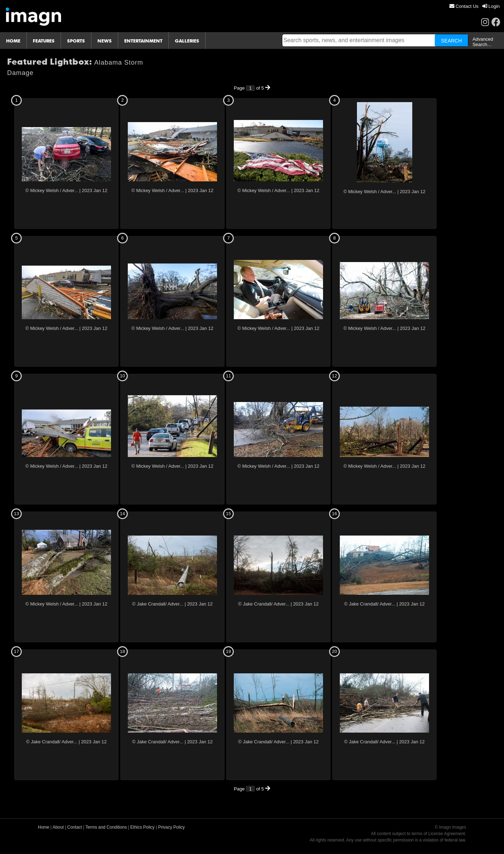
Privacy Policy (172, 827)
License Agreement (447, 834)
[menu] (475, 6)
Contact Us (464, 6)
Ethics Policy (142, 827)
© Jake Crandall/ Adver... (158, 604)
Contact (74, 827)
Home (44, 827)
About (58, 827)
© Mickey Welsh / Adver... (52, 190)
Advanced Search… (483, 42)
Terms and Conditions (106, 827)
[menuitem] (464, 6)
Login (491, 6)
